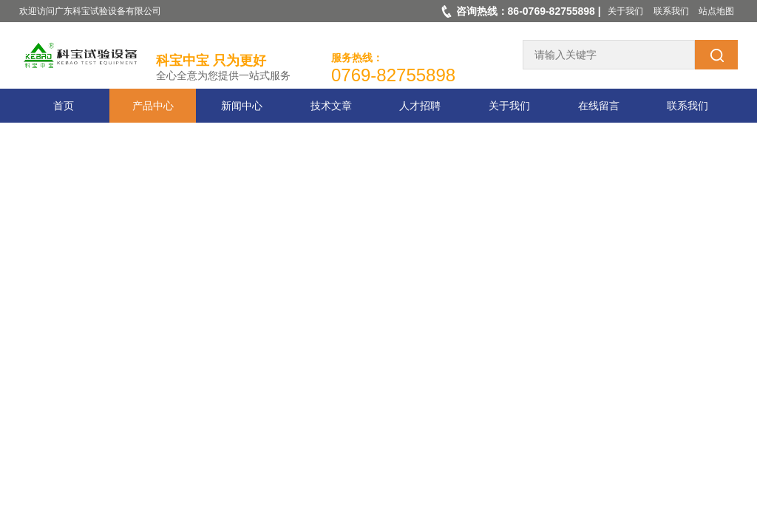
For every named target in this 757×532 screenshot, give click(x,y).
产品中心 (153, 106)
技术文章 (331, 106)
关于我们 (625, 11)
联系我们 (671, 11)
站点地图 (716, 11)
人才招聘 (420, 106)
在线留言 (599, 106)
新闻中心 (242, 106)
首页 (64, 106)
